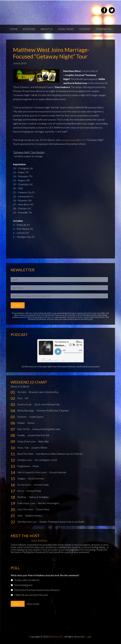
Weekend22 (43, 11)
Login (89, 637)
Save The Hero (26, 509)
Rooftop (22, 497)
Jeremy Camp (41, 485)
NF (27, 398)
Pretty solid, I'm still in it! (27, 580)
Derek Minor (43, 509)
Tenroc (31, 423)
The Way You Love (27, 522)
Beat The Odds (26, 454)
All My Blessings (26, 410)
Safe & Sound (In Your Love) (32, 472)
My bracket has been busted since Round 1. (37, 590)
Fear (20, 398)
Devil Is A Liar (25, 404)
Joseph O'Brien (39, 448)
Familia (21, 435)
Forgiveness (24, 466)
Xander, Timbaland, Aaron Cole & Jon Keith (62, 522)
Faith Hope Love (27, 503)
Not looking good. (24, 585)
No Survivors (24, 485)
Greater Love (25, 460)
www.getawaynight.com (73, 140)
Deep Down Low (27, 441)
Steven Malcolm (58, 472)
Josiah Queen (36, 417)
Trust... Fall (23, 448)
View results (33, 604)
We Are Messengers (49, 503)
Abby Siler (44, 441)
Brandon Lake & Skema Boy (44, 392)
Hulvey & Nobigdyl (39, 497)
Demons (22, 417)
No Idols (22, 392)
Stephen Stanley (34, 515)
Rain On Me (24, 429)
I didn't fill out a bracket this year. (31, 595)
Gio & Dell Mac (36, 478)
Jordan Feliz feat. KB (38, 435)
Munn (36, 466)
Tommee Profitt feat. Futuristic (53, 410)
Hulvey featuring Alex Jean (46, 429)
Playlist (21, 423)
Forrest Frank (34, 491)
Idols (20, 515)
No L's (21, 491)
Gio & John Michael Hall (47, 404)
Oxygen (22, 478)
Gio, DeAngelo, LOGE (46, 460)
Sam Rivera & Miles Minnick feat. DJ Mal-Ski (59, 454)
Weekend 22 (56, 637)
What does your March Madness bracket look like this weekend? (45, 575)
